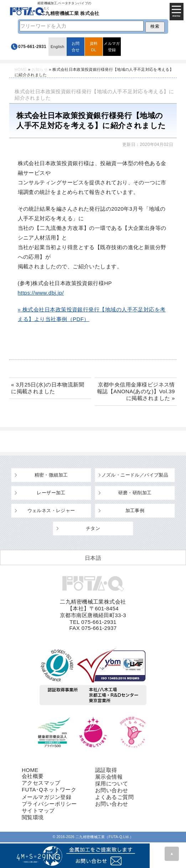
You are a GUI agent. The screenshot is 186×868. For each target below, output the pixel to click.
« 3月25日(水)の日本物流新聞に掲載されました (48, 388)
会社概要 (33, 776)
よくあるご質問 (114, 797)
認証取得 (106, 770)
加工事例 (135, 511)
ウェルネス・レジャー (51, 511)
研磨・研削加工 (135, 493)
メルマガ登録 (112, 47)
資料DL (94, 47)
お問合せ (76, 47)
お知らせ (40, 69)
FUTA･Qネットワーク (49, 790)
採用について (112, 783)
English (57, 47)
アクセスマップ (41, 783)
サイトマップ (38, 811)
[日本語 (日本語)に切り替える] (93, 558)
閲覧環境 (33, 817)
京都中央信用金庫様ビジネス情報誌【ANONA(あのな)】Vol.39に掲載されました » (136, 391)
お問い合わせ (112, 790)
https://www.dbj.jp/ (41, 293)
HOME (21, 69)
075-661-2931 (32, 47)
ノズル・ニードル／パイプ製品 (135, 475)
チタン (93, 528)
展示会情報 (109, 777)
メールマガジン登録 (46, 797)
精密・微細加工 (51, 475)
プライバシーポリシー (49, 804)
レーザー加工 (51, 493)
